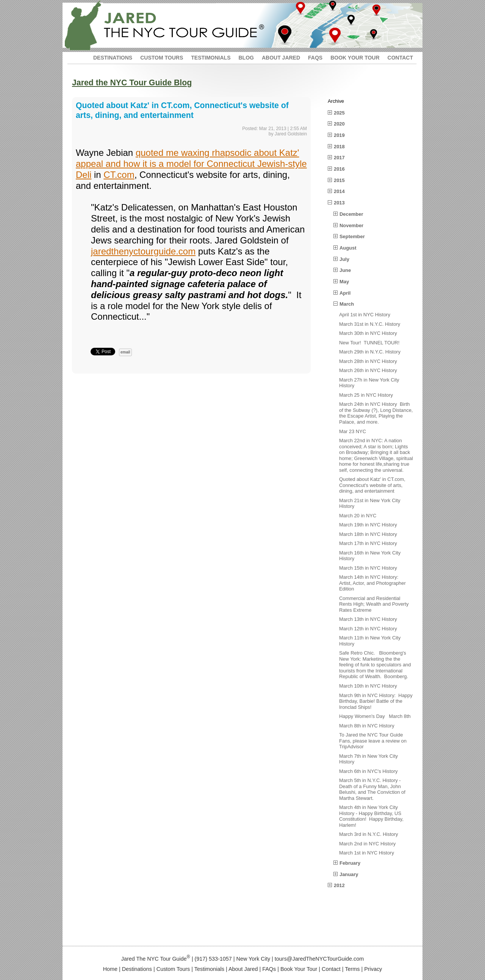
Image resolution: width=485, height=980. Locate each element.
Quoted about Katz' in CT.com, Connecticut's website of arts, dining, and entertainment (372, 485)
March (347, 304)
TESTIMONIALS (211, 58)
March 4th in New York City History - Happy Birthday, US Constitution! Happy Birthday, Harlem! (371, 816)
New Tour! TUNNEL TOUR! (369, 343)
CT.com (119, 175)
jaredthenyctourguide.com (143, 251)
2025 (339, 113)
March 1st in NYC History (367, 853)
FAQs (269, 969)
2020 (339, 124)
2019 (339, 135)
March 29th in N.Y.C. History (370, 352)
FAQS (315, 58)
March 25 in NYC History (366, 395)
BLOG (246, 58)
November (351, 225)
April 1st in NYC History (365, 315)
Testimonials (209, 969)
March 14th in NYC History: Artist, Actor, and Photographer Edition (372, 583)
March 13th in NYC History (368, 619)
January (349, 874)
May (344, 282)
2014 (339, 191)
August (348, 248)
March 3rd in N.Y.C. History (368, 834)
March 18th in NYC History (368, 534)
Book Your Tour (299, 969)
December (351, 214)
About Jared (243, 969)
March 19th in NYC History (368, 525)
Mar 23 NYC (353, 431)
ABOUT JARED (281, 58)
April (345, 293)
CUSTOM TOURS (162, 58)
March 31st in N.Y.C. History (370, 324)
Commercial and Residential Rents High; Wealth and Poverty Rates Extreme (374, 604)
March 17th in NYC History (368, 543)
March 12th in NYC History (368, 629)
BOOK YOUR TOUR (355, 58)
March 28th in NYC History (368, 361)
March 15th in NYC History (368, 568)
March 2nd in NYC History (367, 844)
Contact (331, 969)
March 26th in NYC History (368, 370)
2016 (339, 169)
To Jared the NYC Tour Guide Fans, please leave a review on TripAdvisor (373, 741)
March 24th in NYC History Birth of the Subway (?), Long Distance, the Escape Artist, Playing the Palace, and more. (376, 413)
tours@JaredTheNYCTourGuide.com (319, 959)
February (350, 863)
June (345, 270)
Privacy (373, 969)
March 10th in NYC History (368, 686)
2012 (339, 885)
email (125, 352)
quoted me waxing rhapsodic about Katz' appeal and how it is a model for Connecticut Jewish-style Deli (191, 164)
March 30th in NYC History (368, 333)
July (344, 259)
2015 (339, 180)
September (352, 236)
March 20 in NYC (358, 516)
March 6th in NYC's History (368, 771)
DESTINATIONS (113, 58)
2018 (339, 147)
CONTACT (400, 58)
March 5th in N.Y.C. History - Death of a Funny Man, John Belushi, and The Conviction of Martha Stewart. (372, 789)
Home (110, 969)
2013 (339, 203)
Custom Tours (173, 969)
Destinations (137, 969)
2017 (339, 158)
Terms (352, 969)
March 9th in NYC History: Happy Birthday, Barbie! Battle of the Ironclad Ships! (376, 701)
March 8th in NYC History (367, 726)
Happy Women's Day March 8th (375, 716)
